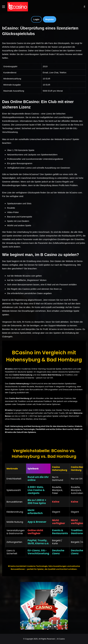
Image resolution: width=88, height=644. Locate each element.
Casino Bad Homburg (19, 398)
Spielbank (33, 469)
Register (50, 19)
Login (36, 19)
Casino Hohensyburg (19, 384)
